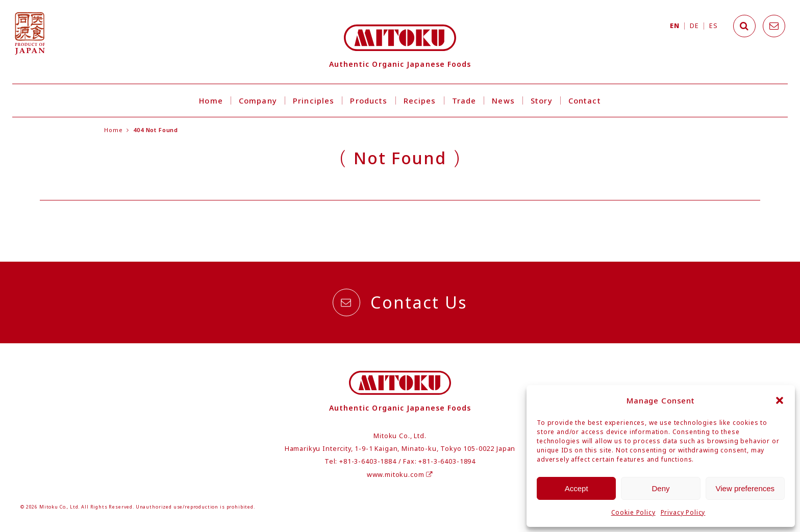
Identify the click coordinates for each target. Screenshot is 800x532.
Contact (585, 100)
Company (258, 100)
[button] (780, 400)
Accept (577, 488)
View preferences (745, 488)
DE (694, 26)
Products (369, 100)
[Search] (744, 26)
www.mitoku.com (400, 475)
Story (542, 100)
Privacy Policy (683, 512)
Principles (314, 100)
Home (211, 100)
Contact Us (400, 302)
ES (713, 26)
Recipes (420, 100)
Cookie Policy (633, 512)
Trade (464, 100)
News (503, 100)
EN (674, 26)
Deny (660, 488)
